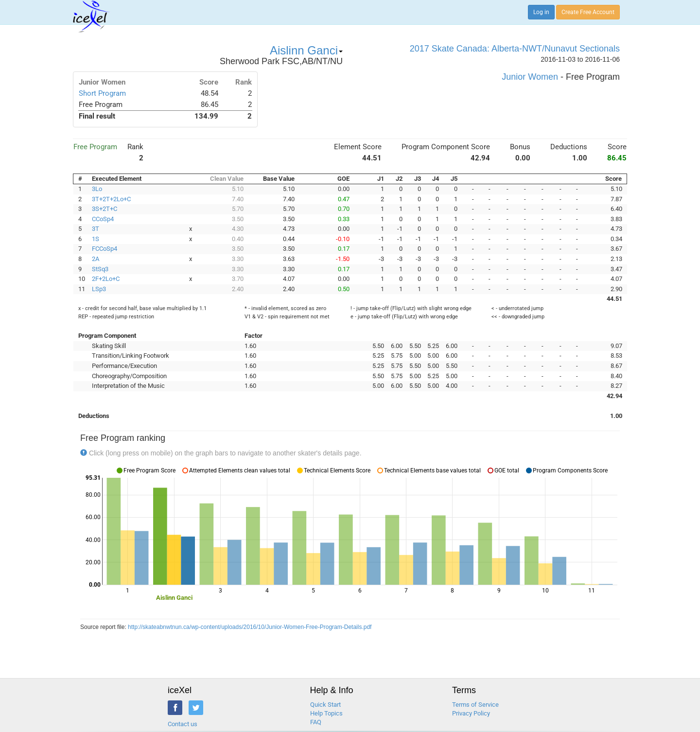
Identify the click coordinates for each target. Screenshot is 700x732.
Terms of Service (475, 705)
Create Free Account (588, 12)
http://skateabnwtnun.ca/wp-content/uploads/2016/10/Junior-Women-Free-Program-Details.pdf (250, 627)
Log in (541, 12)
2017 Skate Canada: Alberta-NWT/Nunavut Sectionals (515, 49)
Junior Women (530, 77)
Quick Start (325, 705)
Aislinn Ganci (306, 50)
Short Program (102, 93)
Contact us (183, 724)
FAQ (316, 722)
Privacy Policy (471, 713)
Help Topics (326, 713)
